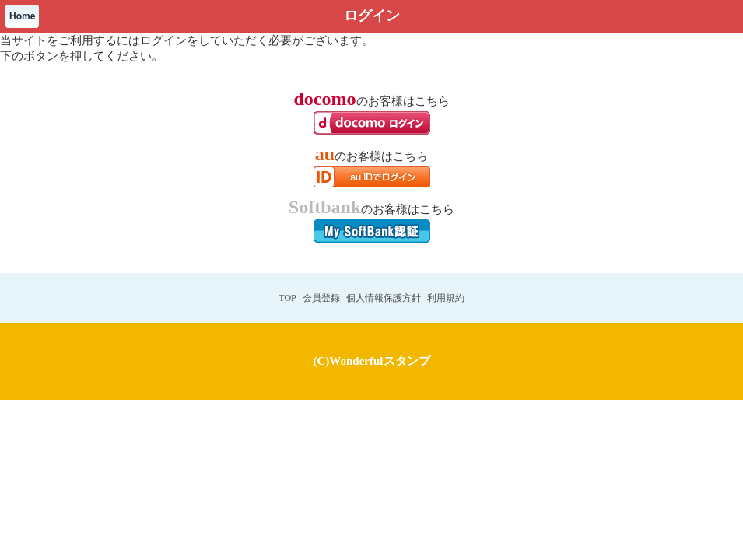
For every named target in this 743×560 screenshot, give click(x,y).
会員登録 (321, 298)
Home (22, 16)
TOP (287, 298)
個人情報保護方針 (384, 298)
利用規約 (446, 298)
